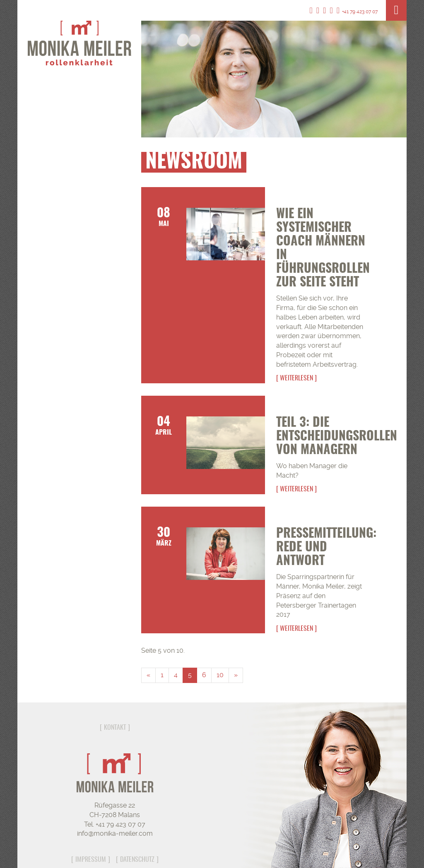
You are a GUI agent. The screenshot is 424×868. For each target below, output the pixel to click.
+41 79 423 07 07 (357, 12)
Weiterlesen (296, 378)
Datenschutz (137, 860)
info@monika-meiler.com (115, 833)
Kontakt (115, 728)
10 (220, 675)
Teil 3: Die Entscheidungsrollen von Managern (337, 437)
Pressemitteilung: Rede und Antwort (326, 548)
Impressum (91, 860)
